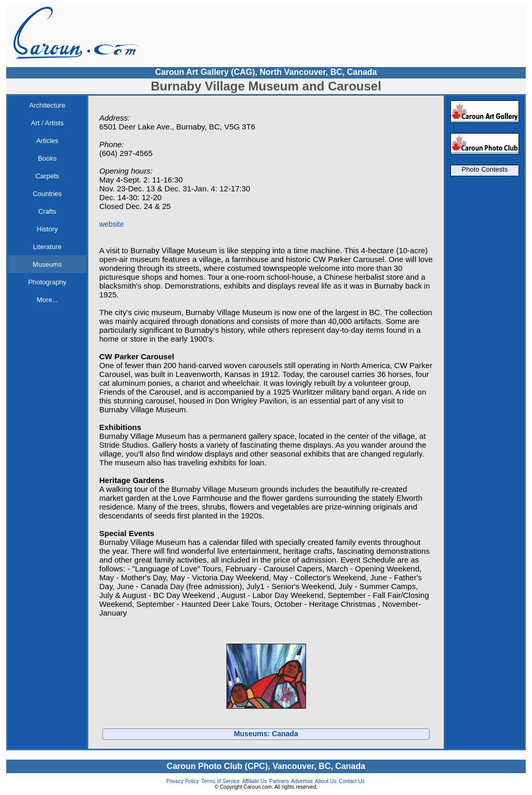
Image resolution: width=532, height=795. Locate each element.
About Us (325, 781)
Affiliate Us (255, 781)
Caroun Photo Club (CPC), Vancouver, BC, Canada (266, 766)
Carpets (47, 176)
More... (47, 300)
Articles (48, 141)
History (47, 229)
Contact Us (351, 781)
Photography (47, 282)
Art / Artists (48, 123)
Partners (279, 781)
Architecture (47, 105)
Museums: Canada (266, 734)
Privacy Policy (182, 781)
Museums (47, 264)
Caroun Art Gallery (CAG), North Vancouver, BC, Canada (266, 72)
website (111, 224)
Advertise (302, 781)
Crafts (48, 211)
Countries (47, 194)
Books (47, 158)
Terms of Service (220, 781)
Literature (48, 247)
